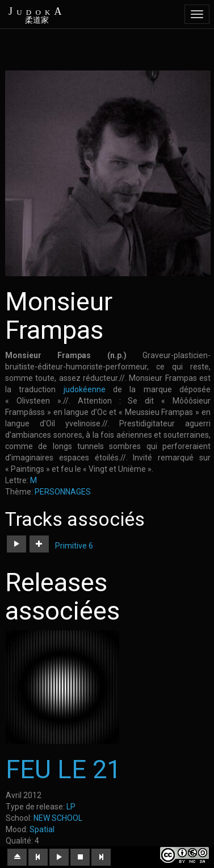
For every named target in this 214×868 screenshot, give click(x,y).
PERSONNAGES (63, 492)
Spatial (42, 829)
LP (71, 807)
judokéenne (85, 389)
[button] (16, 544)
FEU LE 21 (63, 769)
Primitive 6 (74, 546)
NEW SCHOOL (58, 818)
